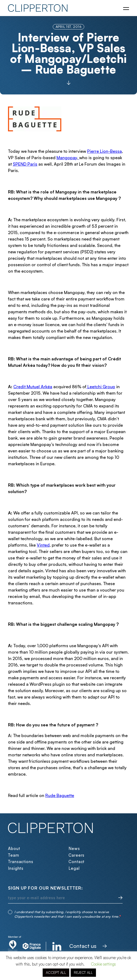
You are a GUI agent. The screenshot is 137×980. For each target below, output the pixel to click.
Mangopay (67, 158)
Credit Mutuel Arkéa (33, 387)
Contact (76, 862)
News (74, 849)
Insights (16, 868)
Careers (76, 855)
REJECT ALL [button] (83, 973)
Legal (74, 868)
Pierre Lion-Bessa (104, 151)
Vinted (43, 545)
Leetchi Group (101, 387)
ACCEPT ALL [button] (56, 973)
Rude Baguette (60, 795)
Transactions (21, 862)
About (14, 849)
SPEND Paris (25, 164)
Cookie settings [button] (103, 964)
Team (14, 855)
